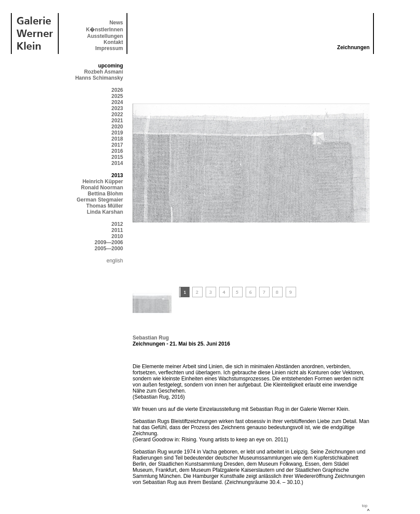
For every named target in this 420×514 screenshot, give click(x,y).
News (116, 23)
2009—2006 (109, 242)
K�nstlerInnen (105, 30)
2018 (117, 139)
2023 (117, 108)
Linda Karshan (105, 212)
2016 (117, 151)
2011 (117, 230)
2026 (117, 90)
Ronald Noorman (102, 188)
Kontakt (113, 42)
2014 (117, 163)
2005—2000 (109, 249)
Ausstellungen (105, 36)
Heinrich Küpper (103, 181)
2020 (117, 127)
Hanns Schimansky (99, 78)
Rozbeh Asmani (103, 72)
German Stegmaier (100, 200)
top (365, 506)
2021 (117, 121)
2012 (117, 224)
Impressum (109, 48)
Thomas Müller (105, 206)
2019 (117, 133)
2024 (117, 102)
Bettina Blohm (105, 194)
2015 (117, 157)
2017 (117, 145)
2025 (117, 96)
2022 (117, 114)
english (115, 261)
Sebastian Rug (151, 338)
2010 (117, 236)
